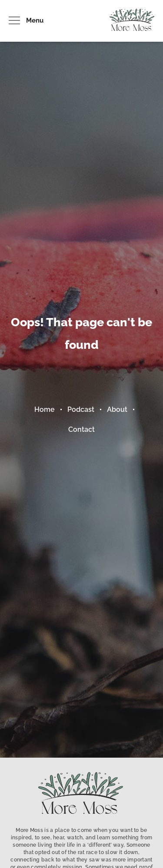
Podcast (81, 409)
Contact (81, 429)
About (117, 409)
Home (45, 409)
